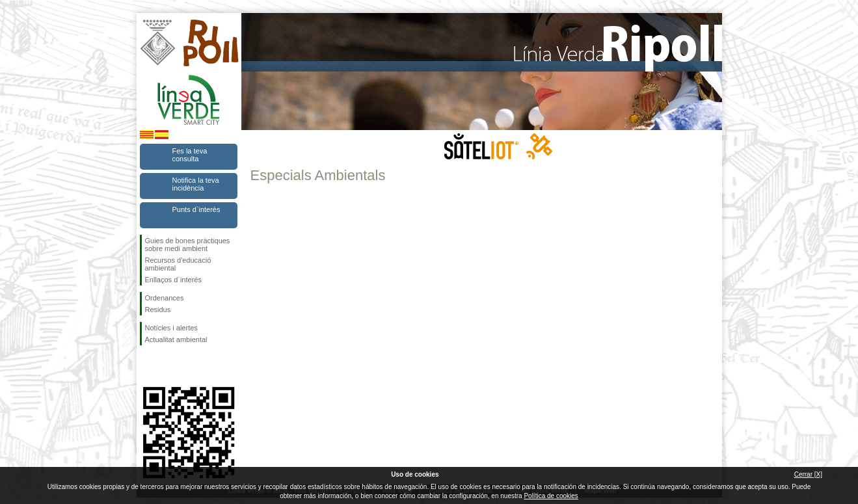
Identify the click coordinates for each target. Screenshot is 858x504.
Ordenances (165, 298)
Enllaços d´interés (173, 280)
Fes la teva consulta (190, 155)
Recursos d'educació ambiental (178, 264)
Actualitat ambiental (176, 339)
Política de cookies (551, 496)
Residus (158, 310)
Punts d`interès (196, 209)
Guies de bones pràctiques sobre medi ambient (188, 245)
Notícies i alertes (171, 328)
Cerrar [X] (808, 474)
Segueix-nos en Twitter (169, 366)
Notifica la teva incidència (196, 184)
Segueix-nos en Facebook (148, 366)
